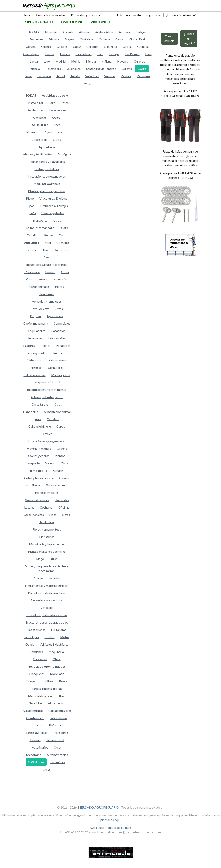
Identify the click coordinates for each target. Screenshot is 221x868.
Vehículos (47, 608)
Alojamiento (56, 703)
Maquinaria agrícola (47, 184)
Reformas (56, 725)
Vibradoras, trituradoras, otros (47, 615)
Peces (58, 125)
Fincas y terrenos (57, 485)
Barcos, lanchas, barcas (47, 688)
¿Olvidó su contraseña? (181, 15)
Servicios (30, 250)
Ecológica (64, 154)
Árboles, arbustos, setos (47, 397)
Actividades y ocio (55, 95)
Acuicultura (40, 125)
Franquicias (37, 674)
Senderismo (35, 110)
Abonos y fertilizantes (37, 154)
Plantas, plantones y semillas (47, 191)
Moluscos (32, 132)
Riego (30, 198)
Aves (47, 257)
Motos (65, 637)
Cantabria (87, 39)
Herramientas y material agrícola (47, 585)
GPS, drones (36, 762)
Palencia (34, 69)
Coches (50, 637)
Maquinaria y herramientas (47, 544)
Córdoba (92, 47)
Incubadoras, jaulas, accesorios (47, 265)
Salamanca (74, 69)
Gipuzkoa (110, 47)
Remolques (32, 637)
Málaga (106, 61)
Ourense (139, 61)
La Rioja (114, 54)
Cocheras (46, 507)
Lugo (47, 61)
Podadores (63, 345)
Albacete (51, 32)
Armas (43, 279)
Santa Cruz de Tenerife (101, 69)
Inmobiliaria (39, 470)
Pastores (29, 345)
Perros (49, 235)
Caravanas (40, 659)
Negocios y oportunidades (47, 666)
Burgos (69, 39)
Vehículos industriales (54, 644)
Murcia (91, 61)
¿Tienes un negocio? (189, 38)
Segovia (127, 69)
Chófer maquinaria (36, 323)
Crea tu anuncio (169, 38)
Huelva (50, 54)
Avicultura (62, 250)
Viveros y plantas (53, 213)
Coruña (31, 47)
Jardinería (47, 522)
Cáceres (62, 47)
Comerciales (62, 323)
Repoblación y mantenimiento (47, 390)
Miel (48, 242)
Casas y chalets (34, 515)
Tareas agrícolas (36, 353)
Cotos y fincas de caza (39, 478)
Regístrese (153, 15)
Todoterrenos (36, 630)
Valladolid (92, 76)
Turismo (35, 740)
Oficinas (64, 507)
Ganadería (31, 412)
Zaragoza (143, 76)
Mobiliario (33, 485)
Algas (48, 132)
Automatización (57, 755)
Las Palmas (132, 54)
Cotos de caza (40, 309)
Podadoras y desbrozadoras (47, 593)
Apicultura (32, 242)
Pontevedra (53, 69)
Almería (84, 32)
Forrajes (47, 434)
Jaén (100, 54)
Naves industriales (37, 500)
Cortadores (56, 368)
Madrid (61, 61)
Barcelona (37, 39)
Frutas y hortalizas (47, 169)
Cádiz (77, 47)
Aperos (38, 578)
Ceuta (119, 39)
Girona (127, 47)
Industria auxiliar (35, 375)
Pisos (53, 515)
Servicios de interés (72, 22)
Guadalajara (31, 54)
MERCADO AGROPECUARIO (98, 807)
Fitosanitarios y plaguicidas (47, 162)
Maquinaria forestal (47, 382)
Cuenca (46, 47)
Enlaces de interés (100, 22)
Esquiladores (37, 331)
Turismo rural (34, 103)
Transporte (40, 220)
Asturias (124, 32)
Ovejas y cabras (39, 456)
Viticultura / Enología (53, 198)
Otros (56, 117)
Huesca (65, 54)
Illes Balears (84, 54)
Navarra (123, 61)
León (148, 54)
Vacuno (50, 463)
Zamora (126, 76)
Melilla (76, 61)
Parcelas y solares (47, 493)
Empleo (36, 316)
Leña (33, 213)
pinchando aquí (110, 820)
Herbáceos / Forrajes (54, 206)
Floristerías (47, 537)
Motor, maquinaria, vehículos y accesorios (47, 568)
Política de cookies (119, 827)
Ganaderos (58, 331)
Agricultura (47, 147)
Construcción (35, 718)
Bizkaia (54, 39)
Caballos (33, 235)
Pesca (65, 103)
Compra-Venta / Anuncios (39, 22)
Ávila (87, 83)
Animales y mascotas (41, 228)
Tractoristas (60, 353)
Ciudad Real (137, 39)
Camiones (36, 652)
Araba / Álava (104, 32)
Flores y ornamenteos (47, 529)
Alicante (68, 32)
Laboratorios (56, 338)
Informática (58, 762)
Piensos (63, 132)
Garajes (64, 478)
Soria (28, 76)
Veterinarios (36, 360)
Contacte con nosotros (51, 15)
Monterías (60, 279)
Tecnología (33, 755)
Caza (52, 103)
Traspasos (33, 681)
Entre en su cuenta (129, 15)
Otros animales (39, 287)
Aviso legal (97, 827)
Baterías (54, 578)
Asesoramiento (33, 711)
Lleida (34, 61)
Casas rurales (57, 110)
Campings (40, 117)
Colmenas (63, 242)
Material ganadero (39, 448)
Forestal (36, 368)
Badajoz (141, 32)
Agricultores (55, 316)
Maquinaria (32, 272)
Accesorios (40, 139)
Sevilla (142, 69)
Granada (143, 47)
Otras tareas (58, 360)
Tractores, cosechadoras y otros (47, 622)
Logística (37, 725)
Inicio (28, 15)
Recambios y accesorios (47, 600)
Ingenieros (35, 338)
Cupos (30, 206)
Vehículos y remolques (47, 301)
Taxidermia (47, 294)
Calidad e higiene (40, 426)
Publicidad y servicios (85, 15)
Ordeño (62, 448)
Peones (45, 345)
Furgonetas (59, 630)
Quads (30, 644)
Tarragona (44, 76)
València (110, 76)
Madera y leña (61, 375)
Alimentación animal (57, 412)
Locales (29, 507)
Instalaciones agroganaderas (47, 176)
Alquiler (58, 470)
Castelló (104, 39)
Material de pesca (40, 696)
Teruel (61, 76)
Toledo (75, 76)
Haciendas (62, 500)
